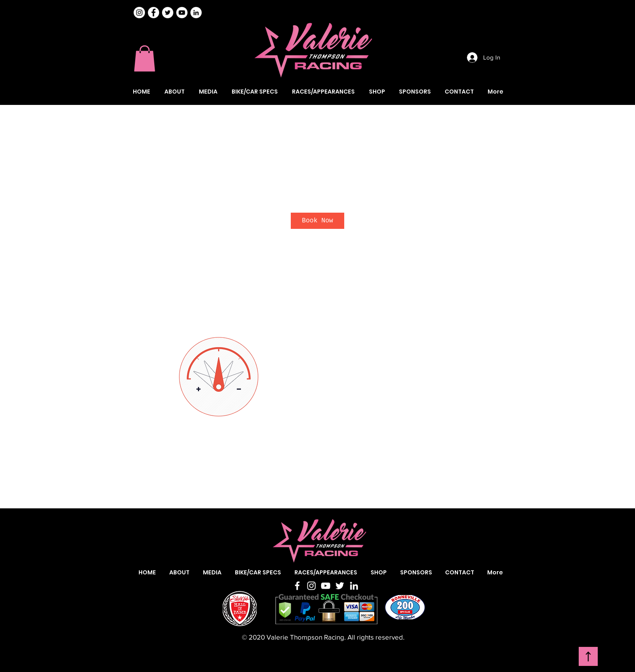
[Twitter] (340, 586)
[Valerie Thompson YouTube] (182, 13)
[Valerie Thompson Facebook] (153, 13)
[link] (317, 221)
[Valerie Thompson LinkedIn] (196, 13)
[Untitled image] (219, 377)
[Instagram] (139, 13)
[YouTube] (326, 586)
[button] (145, 59)
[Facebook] (297, 586)
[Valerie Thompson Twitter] (168, 13)
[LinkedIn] (354, 586)
